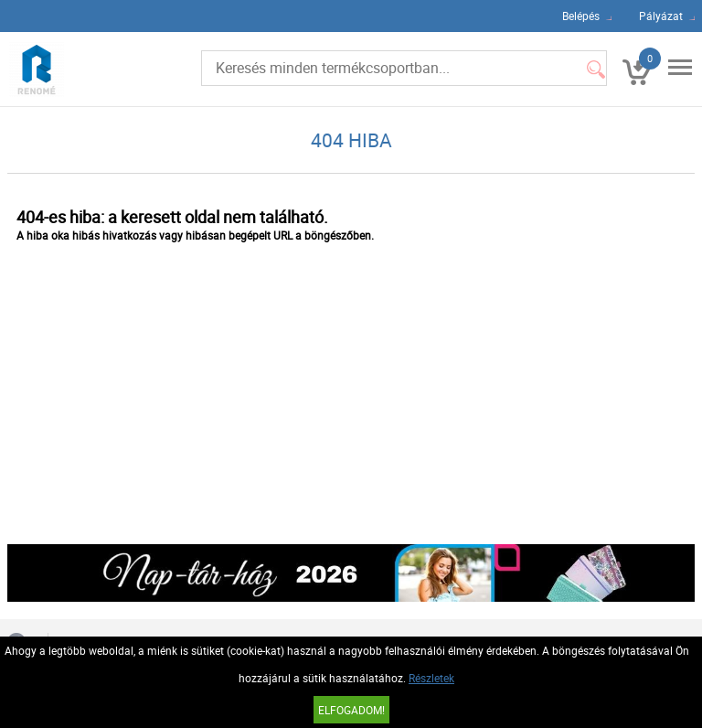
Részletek (431, 678)
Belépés (581, 16)
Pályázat (661, 16)
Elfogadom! (351, 710)
